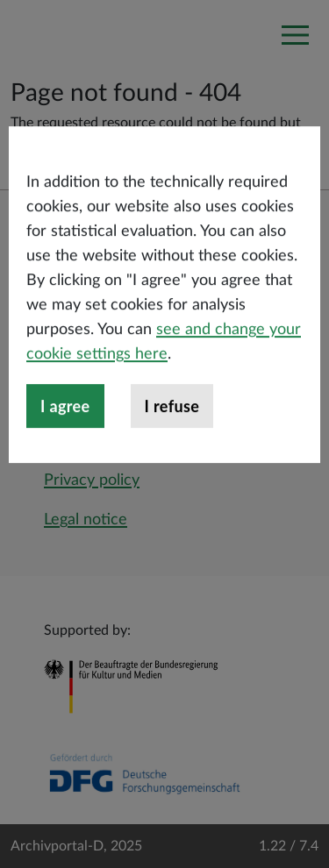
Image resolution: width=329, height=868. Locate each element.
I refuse (172, 438)
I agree (65, 438)
